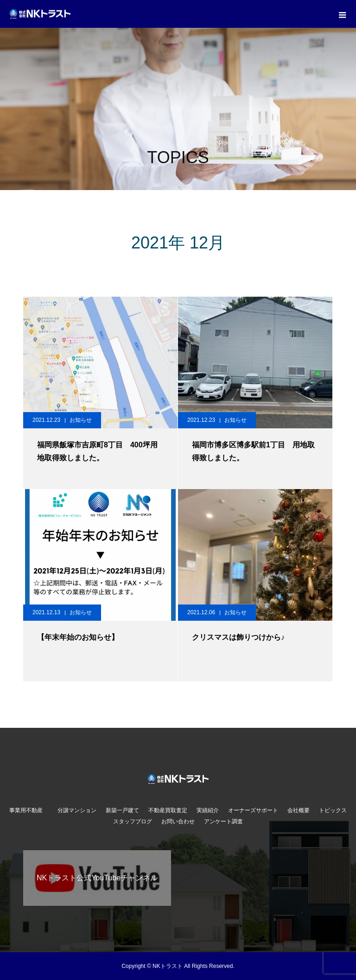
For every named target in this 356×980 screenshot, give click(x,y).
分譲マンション (77, 810)
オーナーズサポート (253, 810)
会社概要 (299, 810)
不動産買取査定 (168, 810)
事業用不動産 (29, 810)
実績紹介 (208, 810)
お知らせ (81, 420)
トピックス (333, 810)
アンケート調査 (223, 821)
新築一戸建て (122, 810)
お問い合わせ (178, 821)
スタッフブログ (133, 821)
